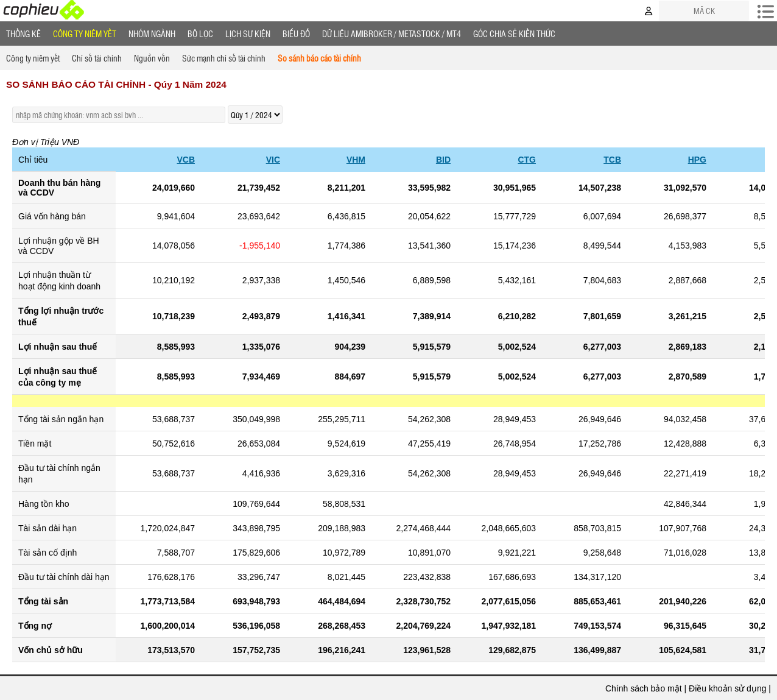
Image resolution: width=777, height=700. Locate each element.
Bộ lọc (200, 34)
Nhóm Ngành (152, 34)
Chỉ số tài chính (97, 58)
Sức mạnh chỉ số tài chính (224, 58)
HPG (697, 160)
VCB (186, 160)
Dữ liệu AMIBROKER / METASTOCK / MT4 (392, 34)
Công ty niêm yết (85, 34)
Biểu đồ (296, 34)
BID (443, 160)
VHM (356, 160)
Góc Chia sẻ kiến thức (514, 34)
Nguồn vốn (152, 58)
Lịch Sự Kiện (248, 34)
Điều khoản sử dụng (727, 688)
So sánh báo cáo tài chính (319, 58)
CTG (527, 160)
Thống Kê (23, 34)
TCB (612, 160)
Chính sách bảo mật (644, 688)
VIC (273, 160)
